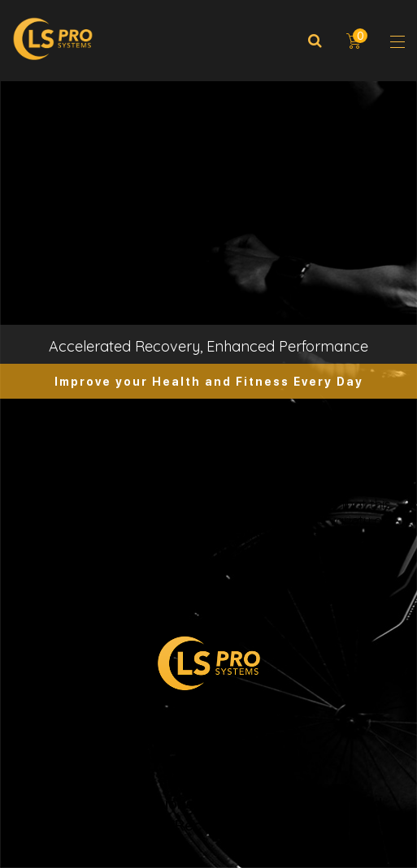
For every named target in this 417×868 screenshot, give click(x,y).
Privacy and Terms (209, 759)
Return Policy (208, 781)
